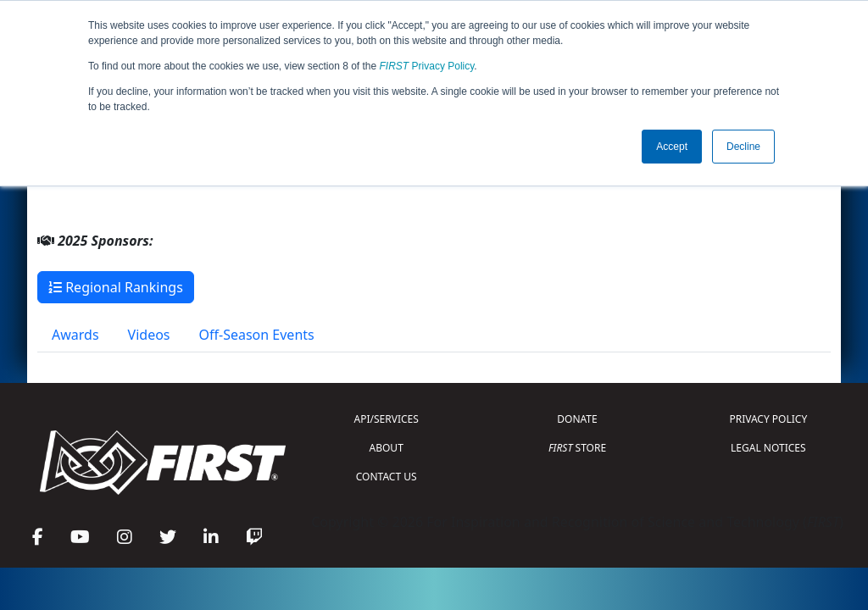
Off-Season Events (257, 335)
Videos (149, 335)
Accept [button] (672, 147)
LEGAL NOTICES (768, 448)
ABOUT (387, 448)
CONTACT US (387, 477)
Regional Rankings (116, 287)
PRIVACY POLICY (768, 419)
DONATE (577, 419)
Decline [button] (743, 147)
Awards (75, 335)
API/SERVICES (387, 419)
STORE (577, 448)
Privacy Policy (427, 66)
